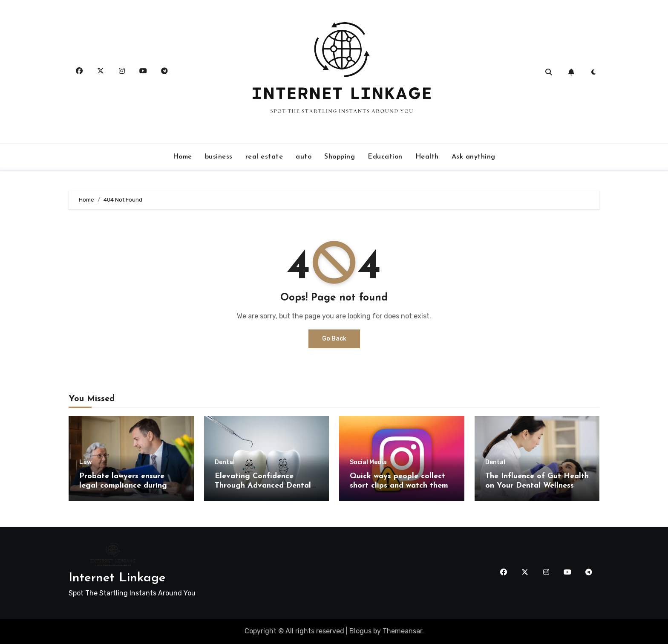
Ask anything (474, 157)
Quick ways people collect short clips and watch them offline (399, 485)
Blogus (360, 631)
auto (304, 157)
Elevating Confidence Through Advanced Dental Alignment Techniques (263, 485)
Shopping (340, 157)
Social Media (368, 462)
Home (183, 157)
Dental (225, 462)
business (219, 157)
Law (85, 462)
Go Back (334, 339)
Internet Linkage (117, 578)
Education (385, 157)
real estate (264, 157)
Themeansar (402, 631)
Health (427, 157)
